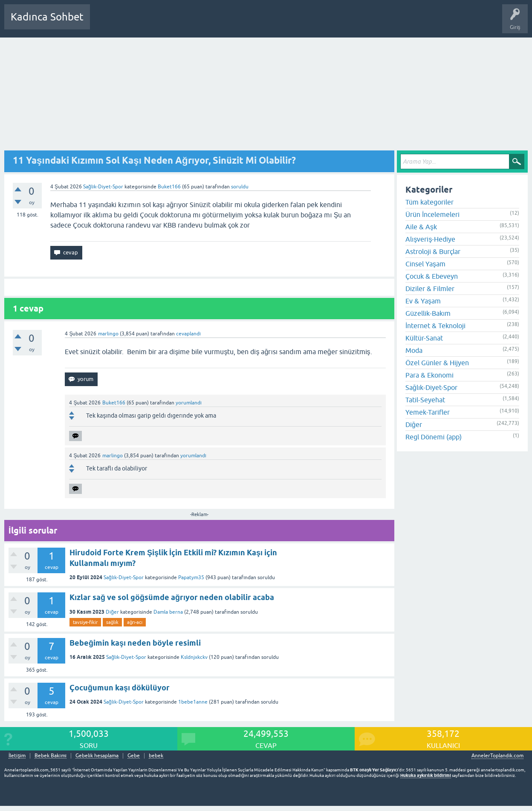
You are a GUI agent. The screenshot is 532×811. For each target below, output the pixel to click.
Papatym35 (191, 577)
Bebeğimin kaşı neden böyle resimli (135, 643)
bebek (156, 756)
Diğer (112, 612)
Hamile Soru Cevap (300, 23)
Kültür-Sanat (424, 338)
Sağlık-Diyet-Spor (103, 187)
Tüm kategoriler (429, 202)
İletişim (17, 756)
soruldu (240, 187)
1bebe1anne (193, 702)
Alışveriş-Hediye (430, 239)
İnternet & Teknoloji (435, 326)
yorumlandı (189, 403)
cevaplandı (188, 334)
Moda (414, 350)
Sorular (105, 23)
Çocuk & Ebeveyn (432, 276)
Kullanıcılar (219, 23)
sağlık (112, 622)
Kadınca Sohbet (47, 17)
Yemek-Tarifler (428, 412)
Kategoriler (184, 23)
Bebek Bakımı (349, 23)
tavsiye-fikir (85, 622)
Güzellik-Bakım (428, 313)
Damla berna (168, 612)
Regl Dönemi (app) (434, 437)
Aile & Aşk (421, 227)
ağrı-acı (135, 622)
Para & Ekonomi (429, 375)
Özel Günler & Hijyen (437, 363)
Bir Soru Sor (254, 23)
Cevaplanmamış (142, 23)
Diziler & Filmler (430, 289)
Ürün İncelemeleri (432, 214)
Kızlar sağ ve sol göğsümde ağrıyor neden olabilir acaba (172, 597)
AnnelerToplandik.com (497, 756)
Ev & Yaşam (423, 301)
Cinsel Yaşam (425, 264)
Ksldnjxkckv (194, 657)
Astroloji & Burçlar (433, 251)
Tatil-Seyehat (425, 400)
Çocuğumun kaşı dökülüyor (120, 688)
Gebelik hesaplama (97, 756)
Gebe (134, 756)
